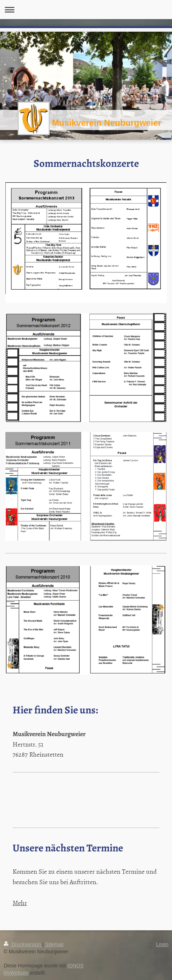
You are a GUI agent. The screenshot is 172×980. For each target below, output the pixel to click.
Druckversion (23, 944)
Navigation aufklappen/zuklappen (86, 10)
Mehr (20, 903)
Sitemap (54, 944)
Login (162, 944)
